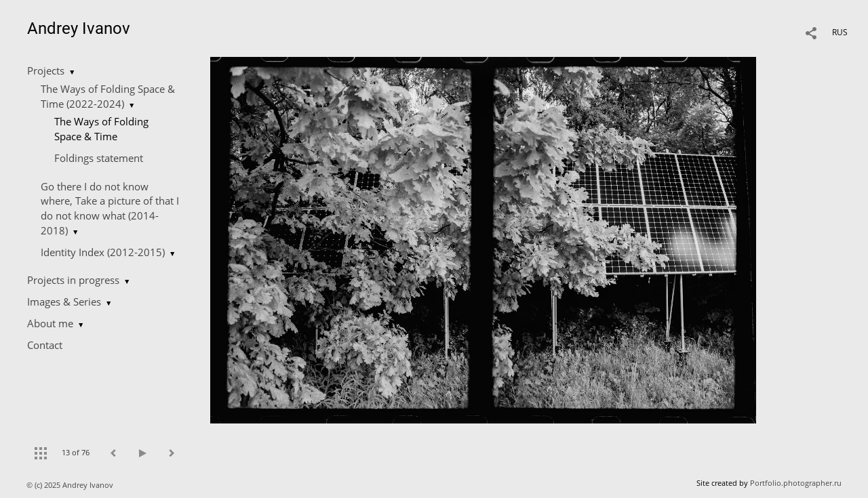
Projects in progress (73, 280)
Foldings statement (99, 158)
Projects (46, 70)
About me (50, 323)
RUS (840, 32)
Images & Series (64, 302)
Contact (45, 345)
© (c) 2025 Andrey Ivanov (71, 485)
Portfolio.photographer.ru (796, 483)
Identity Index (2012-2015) (103, 252)
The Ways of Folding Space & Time (101, 129)
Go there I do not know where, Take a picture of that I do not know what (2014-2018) (110, 208)
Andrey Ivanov (79, 28)
